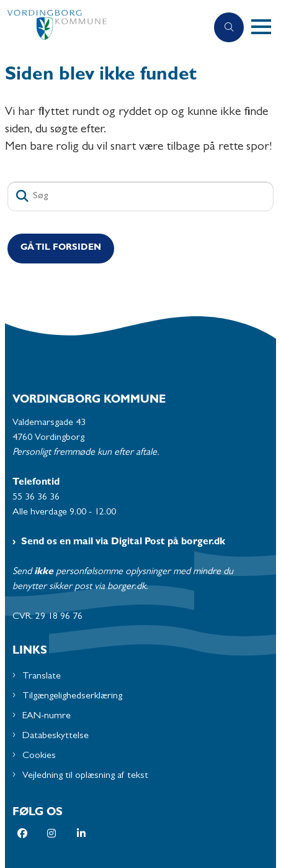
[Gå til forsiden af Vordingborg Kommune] (103, 28)
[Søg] (140, 196)
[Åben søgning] (229, 27)
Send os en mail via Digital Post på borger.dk (123, 542)
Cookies (39, 756)
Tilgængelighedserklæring (72, 697)
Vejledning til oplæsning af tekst (85, 776)
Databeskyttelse (56, 736)
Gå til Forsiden (61, 248)
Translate (42, 677)
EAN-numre (47, 716)
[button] (266, 27)
